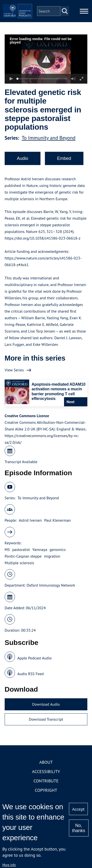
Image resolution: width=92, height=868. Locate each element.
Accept (78, 809)
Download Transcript (46, 719)
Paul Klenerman (57, 520)
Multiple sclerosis (19, 563)
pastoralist (21, 549)
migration (52, 556)
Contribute (46, 781)
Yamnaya (40, 549)
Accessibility (46, 771)
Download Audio (46, 704)
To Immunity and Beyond (49, 138)
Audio (23, 158)
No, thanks (79, 828)
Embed (64, 158)
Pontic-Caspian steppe (23, 556)
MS (7, 549)
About (46, 762)
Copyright (46, 790)
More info (9, 865)
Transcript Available (21, 462)
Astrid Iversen (30, 520)
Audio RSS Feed (31, 674)
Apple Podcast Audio (35, 658)
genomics (58, 549)
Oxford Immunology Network (51, 585)
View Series (14, 370)
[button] (46, 59)
